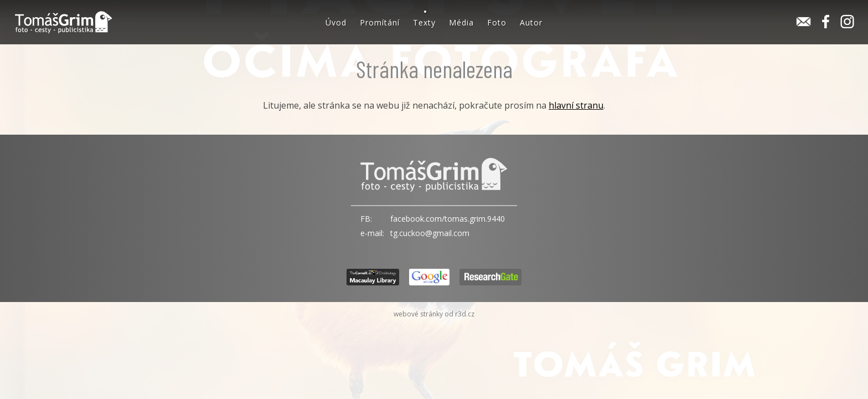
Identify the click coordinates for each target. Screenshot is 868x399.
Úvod (336, 22)
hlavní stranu (576, 105)
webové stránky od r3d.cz (434, 314)
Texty (424, 22)
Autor (531, 22)
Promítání (380, 22)
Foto (497, 22)
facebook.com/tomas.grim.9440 (448, 219)
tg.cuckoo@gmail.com (430, 233)
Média (461, 22)
